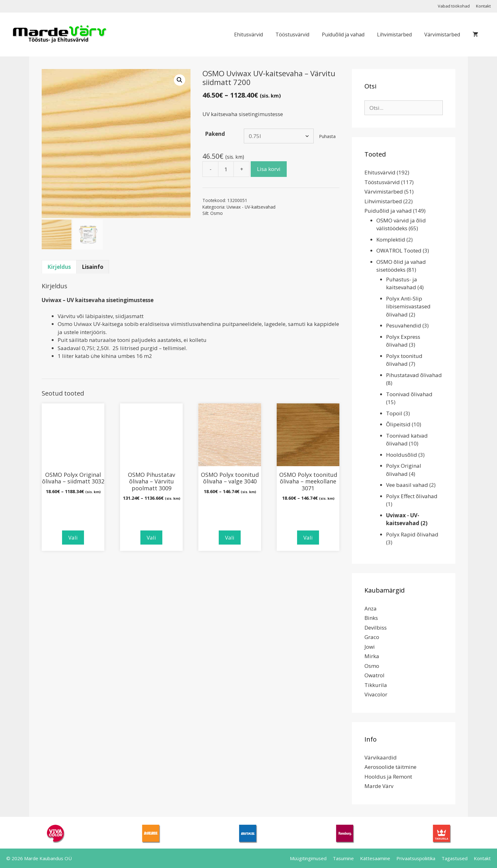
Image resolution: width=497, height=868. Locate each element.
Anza (371, 608)
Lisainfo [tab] (93, 267)
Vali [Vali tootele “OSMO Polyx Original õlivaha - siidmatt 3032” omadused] (73, 538)
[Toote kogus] (226, 169)
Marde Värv (379, 786)
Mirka (372, 656)
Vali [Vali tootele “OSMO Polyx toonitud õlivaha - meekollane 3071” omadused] (308, 538)
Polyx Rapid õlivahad (412, 534)
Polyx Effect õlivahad (412, 496)
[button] (180, 80)
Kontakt (483, 6)
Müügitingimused (308, 858)
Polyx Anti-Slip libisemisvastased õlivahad (408, 306)
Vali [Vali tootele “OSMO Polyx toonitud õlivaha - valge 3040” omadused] (230, 538)
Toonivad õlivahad (409, 394)
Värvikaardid (381, 757)
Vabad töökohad (454, 6)
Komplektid (391, 240)
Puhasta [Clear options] (327, 136)
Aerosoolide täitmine (390, 767)
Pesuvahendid (404, 325)
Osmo (217, 213)
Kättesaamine (375, 858)
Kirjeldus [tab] (59, 267)
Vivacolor (376, 694)
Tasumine (343, 858)
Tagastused (455, 858)
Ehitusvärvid (248, 35)
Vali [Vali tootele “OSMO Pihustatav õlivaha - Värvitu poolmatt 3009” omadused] (151, 538)
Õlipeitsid (398, 424)
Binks (371, 618)
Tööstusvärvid (292, 35)
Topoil (394, 413)
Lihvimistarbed (394, 35)
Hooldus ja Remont (388, 777)
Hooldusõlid (402, 455)
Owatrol (374, 675)
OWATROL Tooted (399, 250)
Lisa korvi (269, 169)
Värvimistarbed (442, 35)
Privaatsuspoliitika (416, 858)
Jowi (370, 647)
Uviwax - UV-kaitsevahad (251, 207)
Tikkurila (376, 685)
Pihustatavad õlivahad (414, 375)
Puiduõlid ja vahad (343, 35)
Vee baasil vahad (407, 485)
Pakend (215, 134)
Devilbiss (376, 628)
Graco (372, 637)
